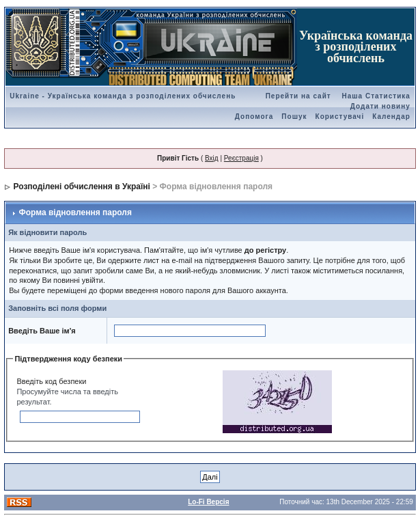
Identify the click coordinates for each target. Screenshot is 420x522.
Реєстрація (241, 158)
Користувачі (340, 116)
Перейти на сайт (298, 96)
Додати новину (380, 106)
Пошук (294, 116)
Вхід (212, 158)
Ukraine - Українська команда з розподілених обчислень (123, 96)
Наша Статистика (376, 96)
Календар (391, 116)
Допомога (254, 116)
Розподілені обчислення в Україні (82, 187)
